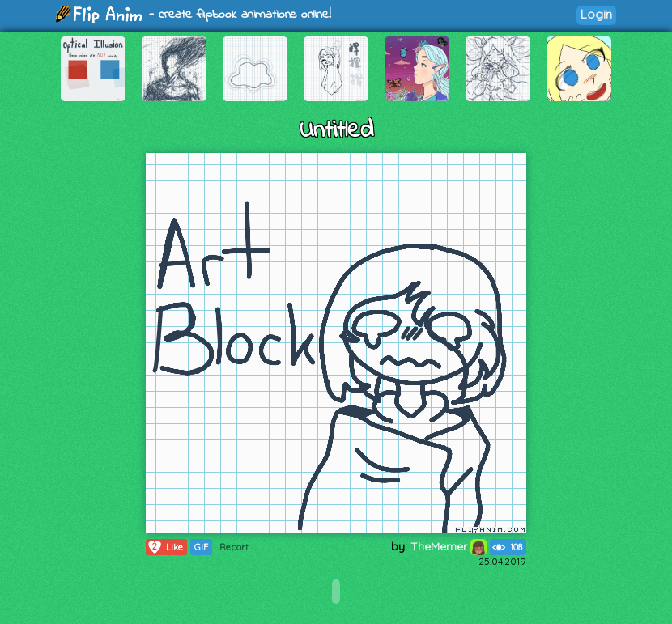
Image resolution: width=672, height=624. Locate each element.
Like (165, 547)
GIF (201, 547)
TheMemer (449, 546)
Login (596, 14)
